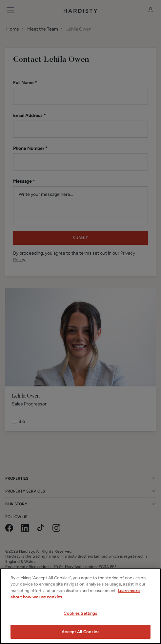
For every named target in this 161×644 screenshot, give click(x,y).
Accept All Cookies (80, 635)
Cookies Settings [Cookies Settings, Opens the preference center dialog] (80, 617)
